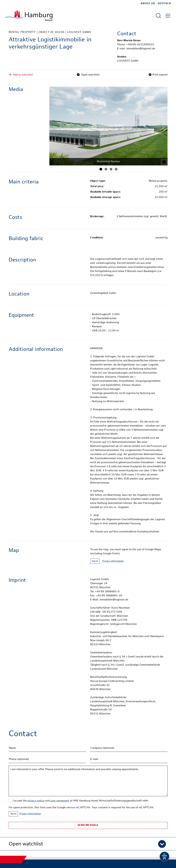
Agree (95, 561)
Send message (88, 825)
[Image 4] (116, 169)
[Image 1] (101, 169)
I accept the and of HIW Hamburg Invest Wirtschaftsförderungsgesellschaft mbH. (81, 801)
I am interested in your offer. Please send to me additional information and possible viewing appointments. (88, 781)
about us (148, 4)
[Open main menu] (168, 16)
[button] (88, 844)
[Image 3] (111, 169)
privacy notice (36, 801)
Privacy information (113, 561)
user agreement (60, 801)
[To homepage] (29, 16)
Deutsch (164, 4)
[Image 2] (106, 169)
